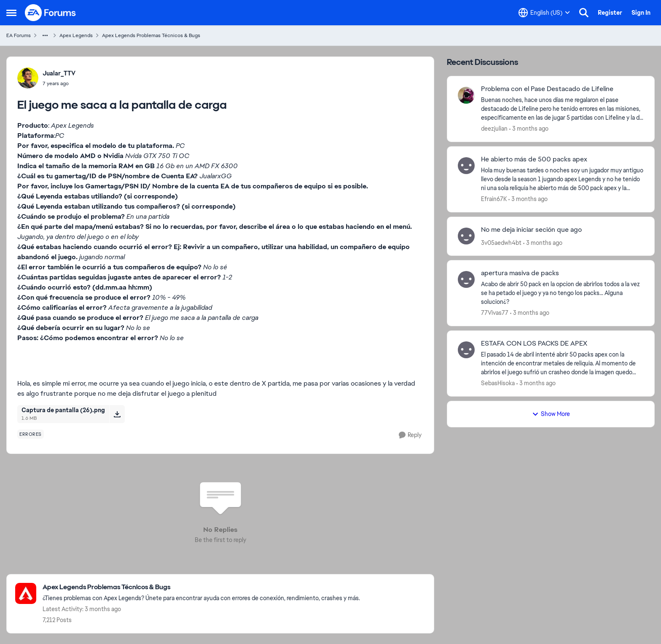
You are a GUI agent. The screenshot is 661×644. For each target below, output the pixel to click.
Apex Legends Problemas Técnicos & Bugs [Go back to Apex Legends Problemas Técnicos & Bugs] (151, 35)
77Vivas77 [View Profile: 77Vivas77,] (495, 313)
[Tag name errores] (31, 434)
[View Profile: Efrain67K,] (466, 166)
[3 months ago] (529, 129)
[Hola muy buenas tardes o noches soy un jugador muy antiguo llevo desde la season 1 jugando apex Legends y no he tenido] (562, 179)
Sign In (641, 13)
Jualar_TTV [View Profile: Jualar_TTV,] (59, 73)
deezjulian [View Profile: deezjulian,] (494, 129)
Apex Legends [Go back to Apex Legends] (76, 35)
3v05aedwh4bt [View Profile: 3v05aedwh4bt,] (501, 242)
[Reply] (410, 435)
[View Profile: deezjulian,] (466, 95)
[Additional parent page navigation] (45, 35)
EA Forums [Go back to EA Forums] (19, 35)
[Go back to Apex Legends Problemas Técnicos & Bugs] (201, 587)
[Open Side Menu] (11, 13)
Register (610, 13)
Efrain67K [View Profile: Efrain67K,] (494, 199)
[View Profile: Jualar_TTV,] (28, 78)
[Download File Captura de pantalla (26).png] (117, 414)
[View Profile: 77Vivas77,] (466, 279)
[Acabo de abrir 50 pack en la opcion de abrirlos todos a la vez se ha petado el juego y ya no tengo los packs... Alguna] (562, 293)
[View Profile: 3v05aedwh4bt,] (466, 236)
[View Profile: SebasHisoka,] (466, 350)
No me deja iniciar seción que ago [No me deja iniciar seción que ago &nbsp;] (531, 230)
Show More (551, 414)
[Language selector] (544, 13)
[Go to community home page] (51, 13)
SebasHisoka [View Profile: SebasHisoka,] (498, 383)
